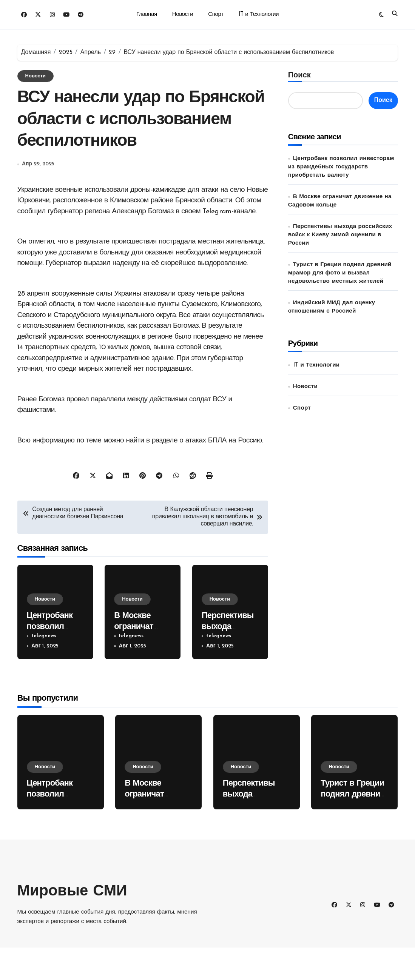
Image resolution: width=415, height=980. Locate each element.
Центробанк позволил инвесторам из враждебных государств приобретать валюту (341, 167)
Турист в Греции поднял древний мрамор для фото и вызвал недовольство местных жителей (340, 273)
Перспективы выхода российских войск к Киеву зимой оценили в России (340, 235)
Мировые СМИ (72, 924)
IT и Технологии (259, 15)
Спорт (216, 15)
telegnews (44, 668)
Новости (183, 15)
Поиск (299, 76)
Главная (147, 15)
